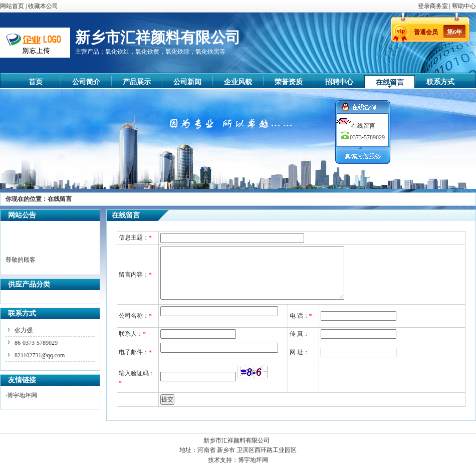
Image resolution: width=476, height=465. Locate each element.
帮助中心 (464, 6)
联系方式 (440, 82)
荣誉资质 (289, 82)
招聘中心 (339, 82)
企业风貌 (238, 82)
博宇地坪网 (22, 395)
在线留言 (390, 82)
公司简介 (86, 82)
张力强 (24, 330)
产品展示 (137, 82)
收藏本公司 (43, 6)
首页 (36, 82)
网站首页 (12, 6)
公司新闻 (187, 82)
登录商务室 (434, 6)
